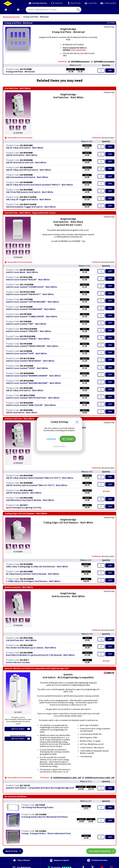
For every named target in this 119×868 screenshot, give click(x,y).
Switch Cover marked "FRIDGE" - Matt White (28, 339)
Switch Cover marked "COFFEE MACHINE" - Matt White (32, 302)
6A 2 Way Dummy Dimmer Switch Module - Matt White (33, 574)
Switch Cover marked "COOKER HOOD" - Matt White (31, 287)
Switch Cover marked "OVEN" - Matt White (27, 368)
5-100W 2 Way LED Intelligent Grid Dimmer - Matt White (33, 581)
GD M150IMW (27, 579)
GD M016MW (26, 653)
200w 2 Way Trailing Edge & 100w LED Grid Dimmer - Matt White (37, 567)
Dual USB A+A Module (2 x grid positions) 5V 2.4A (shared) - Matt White (40, 655)
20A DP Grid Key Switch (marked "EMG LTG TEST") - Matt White (37, 485)
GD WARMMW (27, 373)
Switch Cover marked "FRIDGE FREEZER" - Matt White (32, 346)
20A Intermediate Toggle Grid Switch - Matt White (31, 207)
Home (6, 10)
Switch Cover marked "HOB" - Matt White (26, 354)
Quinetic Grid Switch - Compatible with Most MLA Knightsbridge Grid (40, 788)
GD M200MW (26, 564)
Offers (22, 10)
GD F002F (40, 805)
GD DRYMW (26, 314)
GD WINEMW (26, 403)
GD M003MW (26, 160)
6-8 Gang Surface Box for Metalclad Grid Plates (45, 817)
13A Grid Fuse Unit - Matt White (21, 640)
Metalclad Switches (11, 17)
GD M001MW (26, 145)
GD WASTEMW (27, 395)
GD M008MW (26, 483)
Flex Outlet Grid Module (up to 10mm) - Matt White (31, 648)
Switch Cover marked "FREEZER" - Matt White (28, 331)
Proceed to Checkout (103, 851)
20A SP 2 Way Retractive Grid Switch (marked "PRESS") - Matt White (39, 185)
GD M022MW (26, 572)
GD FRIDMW (26, 344)
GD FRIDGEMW (28, 336)
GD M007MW (26, 476)
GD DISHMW (26, 307)
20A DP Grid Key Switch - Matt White (24, 493)
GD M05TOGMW (28, 204)
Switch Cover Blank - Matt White (22, 272)
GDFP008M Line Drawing (103, 62)
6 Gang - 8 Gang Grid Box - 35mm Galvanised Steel (46, 834)
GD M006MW (26, 182)
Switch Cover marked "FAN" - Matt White (26, 324)
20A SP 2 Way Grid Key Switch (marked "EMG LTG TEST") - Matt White (40, 478)
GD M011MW (26, 638)
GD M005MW (26, 175)
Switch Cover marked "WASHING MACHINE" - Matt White (33, 383)
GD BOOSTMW (27, 292)
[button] (77, 422)
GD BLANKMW (27, 270)
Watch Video (18, 729)
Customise (51, 439)
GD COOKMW (27, 285)
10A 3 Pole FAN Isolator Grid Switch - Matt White (30, 192)
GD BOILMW (26, 277)
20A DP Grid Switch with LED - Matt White (26, 163)
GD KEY (24, 505)
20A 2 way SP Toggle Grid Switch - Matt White (28, 200)
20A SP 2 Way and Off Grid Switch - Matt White (28, 170)
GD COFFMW (26, 299)
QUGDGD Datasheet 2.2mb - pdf (66, 778)
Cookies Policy (59, 446)
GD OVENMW (27, 366)
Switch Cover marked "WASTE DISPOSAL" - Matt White (33, 398)
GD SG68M (41, 814)
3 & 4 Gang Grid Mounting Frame (37, 807)
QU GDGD (25, 785)
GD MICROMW (27, 358)
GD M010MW (26, 490)
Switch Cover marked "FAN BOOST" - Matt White (30, 294)
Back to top (14, 851)
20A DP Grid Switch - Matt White (22, 155)
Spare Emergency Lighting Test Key (24, 508)
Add (110, 71)
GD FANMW (26, 322)
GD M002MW (26, 153)
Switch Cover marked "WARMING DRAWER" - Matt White (33, 376)
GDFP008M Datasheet (79, 62)
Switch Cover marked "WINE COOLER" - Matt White (31, 405)
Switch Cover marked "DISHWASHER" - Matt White (31, 309)
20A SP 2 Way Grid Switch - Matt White (25, 148)
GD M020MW (26, 190)
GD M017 (24, 660)
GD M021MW (26, 498)
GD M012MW (26, 645)
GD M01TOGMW (28, 197)
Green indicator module (18, 663)
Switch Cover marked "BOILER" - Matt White (28, 280)
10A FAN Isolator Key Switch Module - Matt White (30, 500)
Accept (68, 439)
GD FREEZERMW (28, 329)
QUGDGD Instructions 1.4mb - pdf (98, 778)
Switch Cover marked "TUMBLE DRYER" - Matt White (32, 317)
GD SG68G (41, 831)
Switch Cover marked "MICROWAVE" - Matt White (30, 361)
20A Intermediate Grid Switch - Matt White (27, 177)
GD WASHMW (27, 381)
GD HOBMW (26, 351)
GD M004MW (26, 167)
